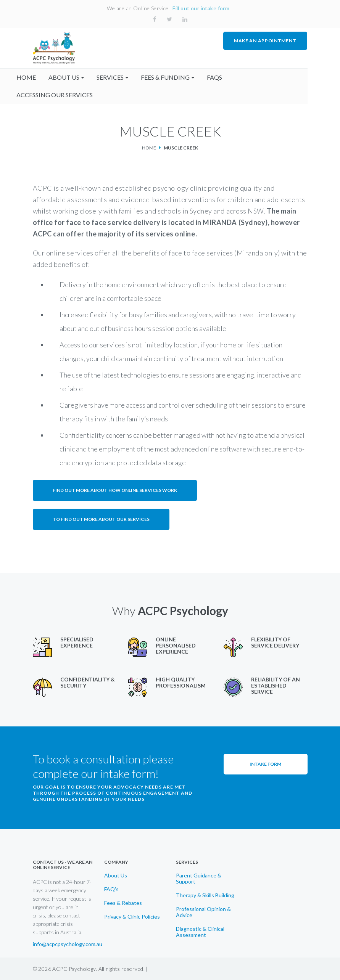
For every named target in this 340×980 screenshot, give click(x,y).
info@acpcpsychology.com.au (68, 944)
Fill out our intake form (201, 8)
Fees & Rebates (123, 903)
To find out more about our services (101, 519)
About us (80, 77)
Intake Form (265, 764)
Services (126, 77)
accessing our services (71, 94)
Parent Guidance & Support (199, 878)
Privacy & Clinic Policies (132, 916)
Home (149, 147)
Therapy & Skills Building (205, 895)
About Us (116, 875)
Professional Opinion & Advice (203, 912)
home (43, 77)
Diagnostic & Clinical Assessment (200, 932)
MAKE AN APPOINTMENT (265, 41)
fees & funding (182, 77)
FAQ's (111, 889)
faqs (231, 77)
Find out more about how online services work (115, 490)
